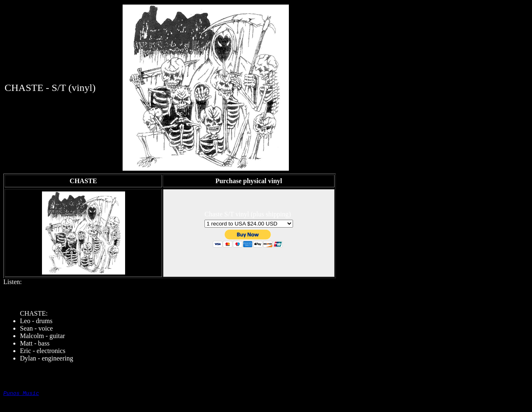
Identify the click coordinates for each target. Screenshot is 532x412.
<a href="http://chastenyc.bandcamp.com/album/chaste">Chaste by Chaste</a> (266, 294)
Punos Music (21, 394)
